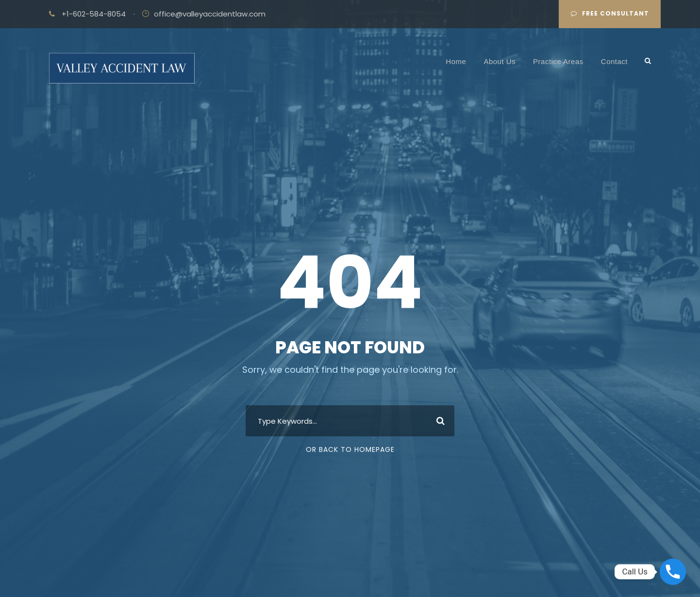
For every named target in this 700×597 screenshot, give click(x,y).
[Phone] (673, 572)
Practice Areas (558, 61)
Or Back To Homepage (350, 449)
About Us (500, 61)
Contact (614, 61)
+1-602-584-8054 (94, 14)
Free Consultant (610, 13)
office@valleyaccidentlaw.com (210, 14)
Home (456, 61)
